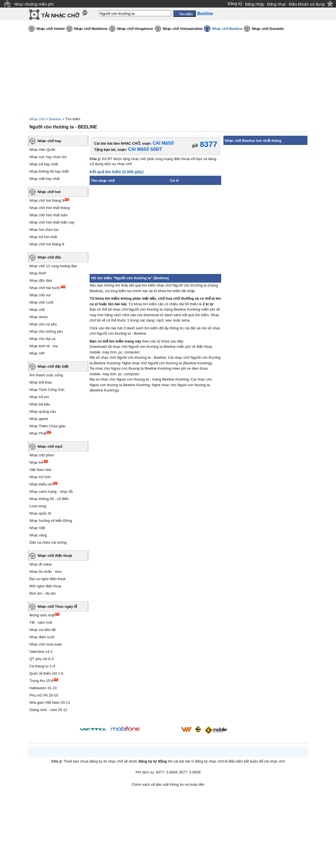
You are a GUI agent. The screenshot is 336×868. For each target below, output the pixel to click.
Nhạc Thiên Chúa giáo (47, 426)
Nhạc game (39, 419)
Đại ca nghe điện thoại (47, 579)
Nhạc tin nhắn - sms (46, 572)
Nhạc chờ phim (42, 455)
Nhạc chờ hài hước (45, 288)
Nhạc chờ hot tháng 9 (47, 200)
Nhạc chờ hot (49, 192)
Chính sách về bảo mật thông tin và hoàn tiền (168, 784)
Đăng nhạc (277, 4)
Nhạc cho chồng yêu (46, 331)
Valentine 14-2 (41, 652)
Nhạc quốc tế (40, 513)
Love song (38, 506)
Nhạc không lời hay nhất (49, 171)
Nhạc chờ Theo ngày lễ (57, 607)
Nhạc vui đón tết (43, 630)
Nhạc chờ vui (40, 295)
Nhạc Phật (38, 433)
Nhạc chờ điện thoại (55, 556)
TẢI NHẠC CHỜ (60, 16)
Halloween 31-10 (43, 688)
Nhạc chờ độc (49, 257)
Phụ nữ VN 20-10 (44, 695)
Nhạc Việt (37, 528)
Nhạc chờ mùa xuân (46, 644)
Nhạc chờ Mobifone (91, 29)
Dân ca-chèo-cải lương (48, 542)
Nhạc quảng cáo (43, 411)
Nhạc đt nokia (40, 564)
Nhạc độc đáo (41, 281)
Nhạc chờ (37, 119)
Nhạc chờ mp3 (50, 446)
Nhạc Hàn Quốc (42, 150)
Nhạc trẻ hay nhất (44, 164)
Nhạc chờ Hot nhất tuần (49, 215)
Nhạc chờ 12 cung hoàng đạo (53, 266)
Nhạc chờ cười (41, 302)
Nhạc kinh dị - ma (44, 346)
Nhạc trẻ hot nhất (43, 237)
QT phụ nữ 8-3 (41, 659)
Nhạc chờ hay (49, 141)
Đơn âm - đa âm (43, 593)
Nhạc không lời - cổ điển (49, 499)
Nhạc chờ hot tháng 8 (47, 244)
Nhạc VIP (37, 353)
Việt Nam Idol (40, 470)
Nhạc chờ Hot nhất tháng (50, 208)
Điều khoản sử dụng (307, 4)
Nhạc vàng (38, 535)
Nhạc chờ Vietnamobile (183, 29)
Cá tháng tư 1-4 (42, 666)
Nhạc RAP (38, 273)
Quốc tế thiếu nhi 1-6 (46, 673)
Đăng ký (235, 4)
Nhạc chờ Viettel (51, 29)
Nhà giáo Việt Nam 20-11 (50, 702)
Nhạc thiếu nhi (41, 484)
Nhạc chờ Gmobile (268, 29)
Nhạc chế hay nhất (45, 179)
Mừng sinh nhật (42, 615)
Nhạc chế (37, 310)
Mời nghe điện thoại (45, 586)
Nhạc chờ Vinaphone (135, 29)
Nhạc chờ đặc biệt (53, 366)
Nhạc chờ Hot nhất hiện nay (52, 222)
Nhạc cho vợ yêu (43, 324)
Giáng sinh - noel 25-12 (48, 710)
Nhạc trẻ (36, 462)
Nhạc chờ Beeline (227, 29)
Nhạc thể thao (41, 382)
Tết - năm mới (41, 622)
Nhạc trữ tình (40, 477)
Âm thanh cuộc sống (46, 375)
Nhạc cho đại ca (42, 339)
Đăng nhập (255, 4)
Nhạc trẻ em (39, 397)
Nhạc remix (39, 317)
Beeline (55, 119)
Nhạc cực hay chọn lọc (48, 157)
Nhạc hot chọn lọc (44, 230)
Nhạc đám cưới (42, 637)
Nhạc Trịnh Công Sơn (47, 390)
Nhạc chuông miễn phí (34, 4)
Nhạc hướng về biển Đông (51, 521)
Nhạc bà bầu (40, 404)
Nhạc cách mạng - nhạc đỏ (51, 492)
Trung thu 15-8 (41, 681)
